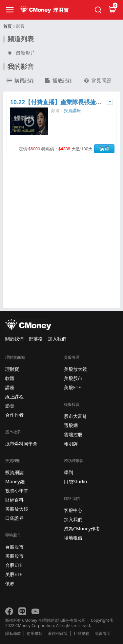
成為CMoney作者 (82, 528)
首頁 (8, 26)
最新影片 (21, 53)
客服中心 (73, 510)
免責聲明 (103, 634)
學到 (69, 472)
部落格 (36, 339)
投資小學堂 (17, 491)
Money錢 (15, 481)
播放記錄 (59, 81)
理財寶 (12, 369)
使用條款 (34, 634)
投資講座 (72, 111)
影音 (10, 406)
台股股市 (14, 547)
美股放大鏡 (17, 509)
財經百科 (14, 500)
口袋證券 (14, 518)
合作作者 (14, 415)
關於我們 (14, 339)
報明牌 (71, 444)
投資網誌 (14, 472)
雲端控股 (73, 434)
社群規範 (81, 634)
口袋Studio (75, 481)
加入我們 (57, 339)
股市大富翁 (75, 416)
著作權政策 (58, 634)
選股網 (71, 425)
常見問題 (98, 81)
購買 (104, 149)
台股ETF (14, 565)
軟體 (10, 378)
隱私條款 (13, 634)
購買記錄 (20, 81)
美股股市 (14, 556)
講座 (10, 387)
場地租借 (73, 538)
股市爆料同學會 (21, 444)
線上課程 (14, 396)
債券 (10, 583)
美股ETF (14, 574)
